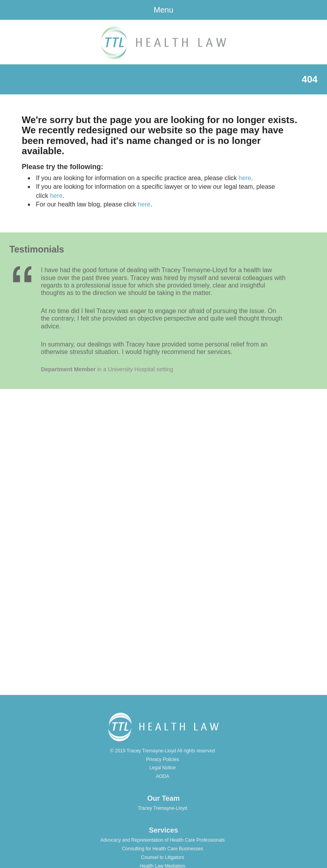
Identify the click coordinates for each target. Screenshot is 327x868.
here (245, 178)
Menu (163, 10)
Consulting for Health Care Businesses (163, 849)
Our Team (163, 798)
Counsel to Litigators (162, 857)
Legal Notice (163, 768)
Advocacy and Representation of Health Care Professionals (163, 840)
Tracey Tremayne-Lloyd (163, 808)
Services (163, 830)
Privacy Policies (163, 759)
